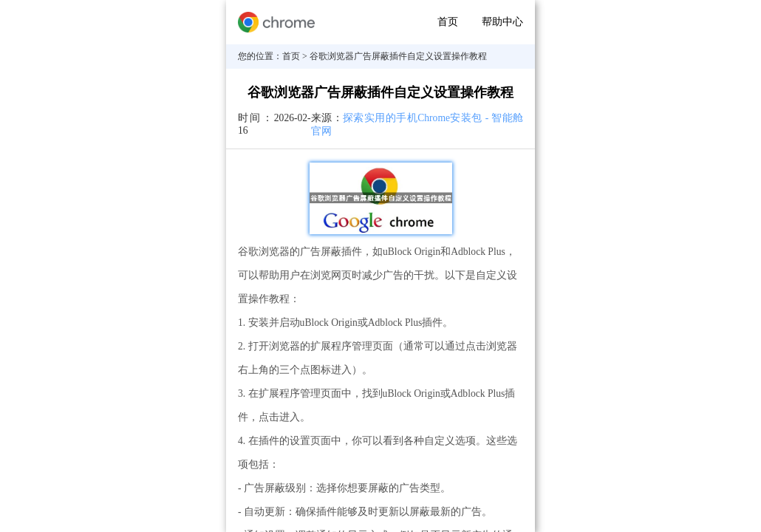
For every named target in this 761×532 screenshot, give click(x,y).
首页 (448, 22)
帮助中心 (502, 22)
